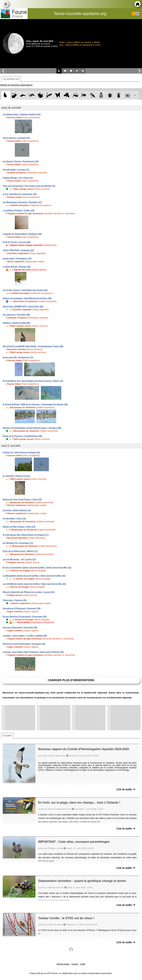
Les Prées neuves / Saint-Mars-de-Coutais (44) (25, 290)
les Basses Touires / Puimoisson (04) (21, 161)
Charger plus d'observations (71, 680)
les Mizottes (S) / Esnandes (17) (18, 543)
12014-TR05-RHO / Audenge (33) (18, 250)
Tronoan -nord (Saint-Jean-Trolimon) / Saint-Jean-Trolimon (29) (33, 652)
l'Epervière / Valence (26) (15, 600)
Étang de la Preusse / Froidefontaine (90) (22, 436)
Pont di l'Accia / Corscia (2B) (17, 242)
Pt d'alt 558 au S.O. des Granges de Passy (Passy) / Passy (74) (33, 381)
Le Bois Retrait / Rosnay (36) (17, 267)
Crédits (83, 964)
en (137, 14)
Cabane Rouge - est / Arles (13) (18, 178)
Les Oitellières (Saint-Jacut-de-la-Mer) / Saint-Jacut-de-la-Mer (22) (34, 584)
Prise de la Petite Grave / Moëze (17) (20, 551)
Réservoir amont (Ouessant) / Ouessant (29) (24, 644)
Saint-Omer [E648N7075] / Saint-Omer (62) (23, 307)
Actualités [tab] (7, 736)
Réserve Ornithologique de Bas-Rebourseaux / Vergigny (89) (32, 428)
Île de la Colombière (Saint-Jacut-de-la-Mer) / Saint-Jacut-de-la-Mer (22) (37, 568)
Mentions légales (63, 964)
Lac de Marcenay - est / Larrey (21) (19, 559)
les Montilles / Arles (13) (14, 519)
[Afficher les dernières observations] (16, 85)
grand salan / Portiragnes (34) (17, 258)
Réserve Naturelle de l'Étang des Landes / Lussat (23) (29, 592)
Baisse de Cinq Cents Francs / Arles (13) (22, 499)
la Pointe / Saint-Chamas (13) (17, 510)
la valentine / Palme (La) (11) (16, 476)
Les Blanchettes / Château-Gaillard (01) (22, 114)
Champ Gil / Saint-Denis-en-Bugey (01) (21, 452)
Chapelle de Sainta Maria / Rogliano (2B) (22, 234)
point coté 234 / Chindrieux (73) (18, 357)
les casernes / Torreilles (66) (16, 315)
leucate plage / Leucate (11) (16, 170)
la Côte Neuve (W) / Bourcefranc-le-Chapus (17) (26, 535)
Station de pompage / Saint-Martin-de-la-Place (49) (27, 298)
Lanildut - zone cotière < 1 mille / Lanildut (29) (25, 636)
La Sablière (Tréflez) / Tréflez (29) (19, 210)
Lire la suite (126, 789)
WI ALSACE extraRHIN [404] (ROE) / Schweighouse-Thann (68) (33, 346)
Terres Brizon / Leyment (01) (16, 138)
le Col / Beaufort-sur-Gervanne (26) (20, 194)
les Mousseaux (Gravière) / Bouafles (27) (22, 202)
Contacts (75, 964)
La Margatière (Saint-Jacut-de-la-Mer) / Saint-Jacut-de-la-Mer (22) (34, 576)
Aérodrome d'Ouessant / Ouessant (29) (22, 608)
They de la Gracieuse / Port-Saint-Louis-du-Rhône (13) (29, 186)
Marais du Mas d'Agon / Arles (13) (19, 527)
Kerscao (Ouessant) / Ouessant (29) (20, 628)
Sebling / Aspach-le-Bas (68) (16, 323)
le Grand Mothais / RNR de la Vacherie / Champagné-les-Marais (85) (35, 404)
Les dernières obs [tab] (11, 79)
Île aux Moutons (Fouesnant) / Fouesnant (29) (25, 617)
